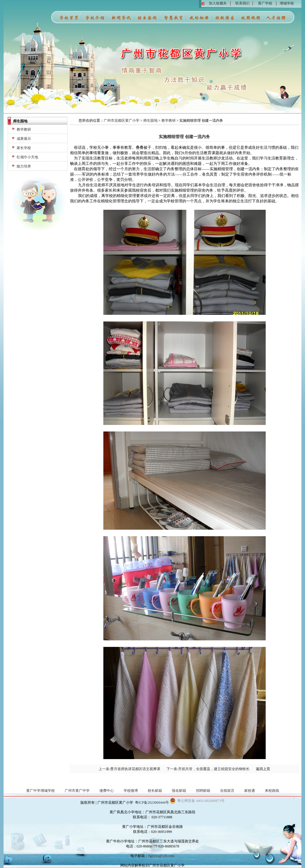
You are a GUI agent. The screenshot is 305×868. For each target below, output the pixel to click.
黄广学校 (265, 3)
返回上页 (263, 769)
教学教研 (24, 129)
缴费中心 (107, 791)
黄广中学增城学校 (41, 791)
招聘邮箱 (203, 791)
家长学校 (24, 148)
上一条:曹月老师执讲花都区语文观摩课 (129, 769)
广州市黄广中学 (77, 791)
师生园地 (150, 121)
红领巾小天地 (27, 157)
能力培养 (24, 166)
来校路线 (272, 791)
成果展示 (24, 139)
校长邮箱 (155, 791)
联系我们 (242, 3)
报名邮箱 (179, 791)
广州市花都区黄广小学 (122, 121)
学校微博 (131, 791)
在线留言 (227, 791)
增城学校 (287, 3)
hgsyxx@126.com (161, 856)
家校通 (250, 791)
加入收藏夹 (218, 3)
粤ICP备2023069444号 (152, 803)
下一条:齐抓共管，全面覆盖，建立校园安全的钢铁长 (208, 769)
